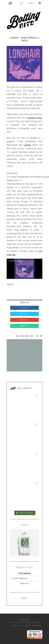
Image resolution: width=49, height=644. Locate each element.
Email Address (24, 573)
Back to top (24, 619)
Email (24, 326)
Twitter (24, 314)
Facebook (24, 308)
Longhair (27, 145)
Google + (24, 320)
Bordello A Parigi (35, 118)
